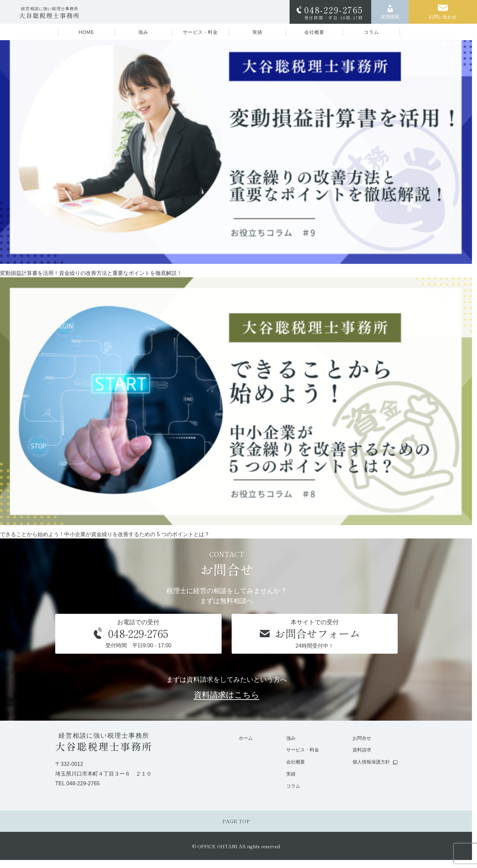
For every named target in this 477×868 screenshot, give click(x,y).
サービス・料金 (200, 32)
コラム (371, 32)
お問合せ (360, 738)
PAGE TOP (236, 823)
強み (143, 32)
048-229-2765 (334, 12)
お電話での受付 (138, 634)
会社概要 (314, 32)
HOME (86, 32)
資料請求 (360, 750)
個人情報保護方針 (370, 763)
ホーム (240, 738)
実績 (257, 32)
